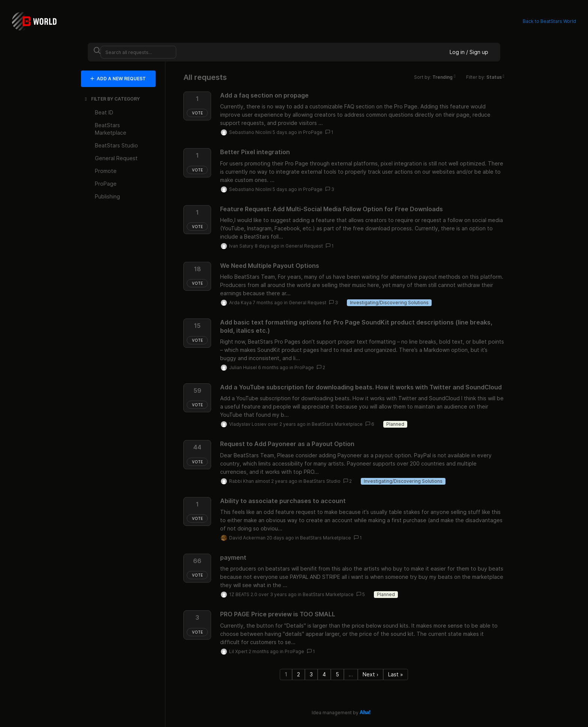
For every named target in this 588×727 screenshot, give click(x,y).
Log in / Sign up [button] (469, 52)
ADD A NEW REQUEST (118, 79)
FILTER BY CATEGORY (112, 99)
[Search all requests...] (138, 52)
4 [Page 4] (324, 674)
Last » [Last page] (396, 674)
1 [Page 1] (286, 674)
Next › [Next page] (370, 674)
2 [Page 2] (298, 674)
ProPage (313, 132)
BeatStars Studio (322, 481)
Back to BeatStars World (549, 21)
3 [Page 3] (311, 674)
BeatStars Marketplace (337, 424)
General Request (304, 246)
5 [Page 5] (337, 674)
